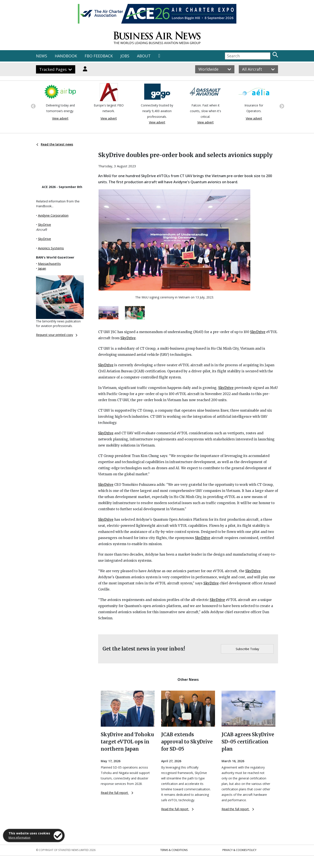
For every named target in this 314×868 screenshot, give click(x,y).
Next (281, 106)
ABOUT (144, 56)
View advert (60, 118)
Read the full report (117, 793)
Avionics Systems (51, 248)
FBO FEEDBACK (99, 56)
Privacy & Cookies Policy (239, 850)
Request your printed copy (57, 335)
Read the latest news (55, 144)
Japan (42, 268)
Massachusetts (49, 264)
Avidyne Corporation (53, 215)
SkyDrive (44, 224)
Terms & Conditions (174, 850)
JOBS (125, 56)
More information (19, 838)
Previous (33, 106)
